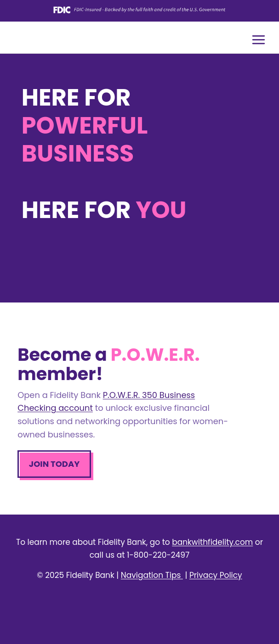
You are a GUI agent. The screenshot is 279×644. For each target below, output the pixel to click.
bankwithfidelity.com (212, 542)
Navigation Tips (152, 575)
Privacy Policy (216, 575)
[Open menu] (258, 39)
